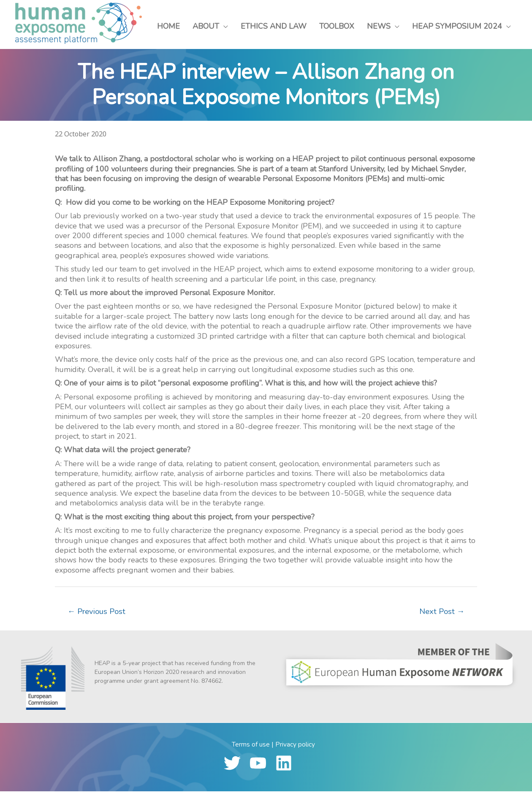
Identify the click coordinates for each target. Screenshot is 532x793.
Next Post (441, 612)
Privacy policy (295, 746)
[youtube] (262, 765)
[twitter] (236, 765)
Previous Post (98, 612)
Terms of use (251, 746)
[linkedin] (287, 765)
